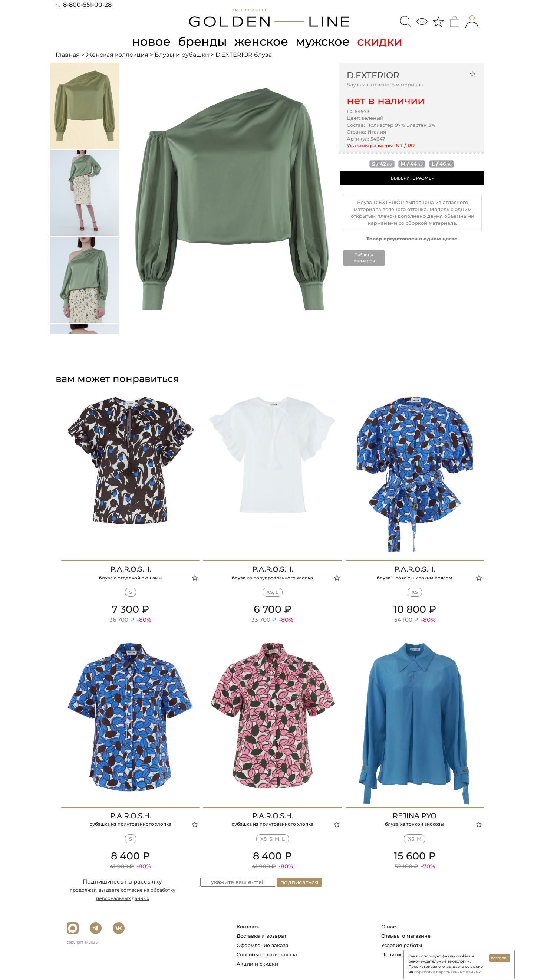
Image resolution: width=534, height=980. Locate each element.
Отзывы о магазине (406, 936)
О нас (388, 927)
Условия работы (402, 945)
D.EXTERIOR (373, 75)
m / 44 (412, 164)
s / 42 (382, 164)
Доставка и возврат (261, 936)
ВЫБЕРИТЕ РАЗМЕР (413, 178)
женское (261, 41)
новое (151, 41)
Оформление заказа (263, 945)
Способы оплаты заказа (267, 954)
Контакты (248, 927)
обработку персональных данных (447, 972)
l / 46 (442, 164)
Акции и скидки (257, 964)
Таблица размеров (364, 258)
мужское (323, 41)
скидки (380, 41)
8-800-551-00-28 (84, 5)
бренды (202, 41)
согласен (500, 958)
